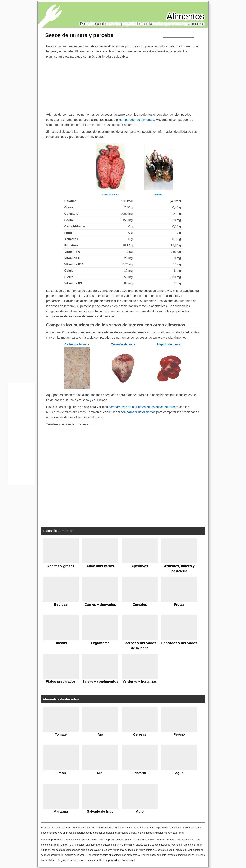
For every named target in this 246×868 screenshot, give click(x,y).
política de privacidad (108, 860)
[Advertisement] (123, 85)
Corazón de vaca (123, 344)
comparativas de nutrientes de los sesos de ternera (143, 407)
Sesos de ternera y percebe (79, 35)
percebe (159, 195)
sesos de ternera (110, 195)
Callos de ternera (77, 344)
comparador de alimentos (137, 120)
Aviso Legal (128, 860)
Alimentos (185, 16)
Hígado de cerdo (169, 344)
